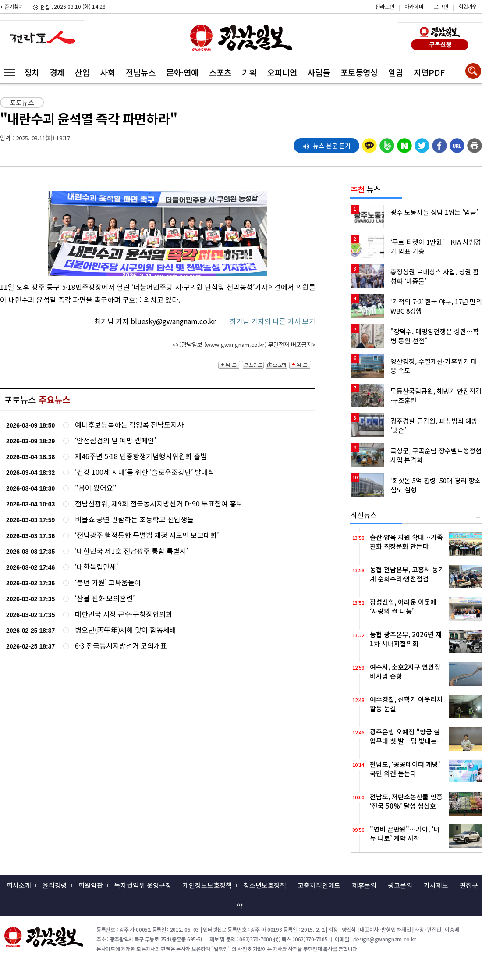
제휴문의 (364, 885)
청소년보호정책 (265, 885)
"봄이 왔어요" (96, 488)
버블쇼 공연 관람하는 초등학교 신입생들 (134, 519)
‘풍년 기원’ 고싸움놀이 (108, 583)
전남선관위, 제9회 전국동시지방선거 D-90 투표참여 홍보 (159, 504)
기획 (249, 72)
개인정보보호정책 (207, 885)
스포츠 (220, 72)
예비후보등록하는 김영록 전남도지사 (129, 425)
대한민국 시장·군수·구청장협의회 (124, 614)
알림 (396, 72)
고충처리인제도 (319, 885)
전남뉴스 (141, 72)
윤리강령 (55, 885)
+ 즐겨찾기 (12, 6)
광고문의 (400, 885)
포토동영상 (359, 72)
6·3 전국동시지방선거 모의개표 (121, 646)
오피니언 (282, 72)
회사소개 (19, 885)
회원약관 (91, 885)
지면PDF (429, 72)
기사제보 (436, 885)
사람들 (319, 72)
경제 (57, 72)
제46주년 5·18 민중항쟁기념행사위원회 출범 (141, 456)
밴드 (408, 24)
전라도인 (385, 6)
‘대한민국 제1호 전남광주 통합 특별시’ (131, 551)
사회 (108, 72)
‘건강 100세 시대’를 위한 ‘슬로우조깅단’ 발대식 (145, 472)
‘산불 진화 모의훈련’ (105, 598)
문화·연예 (182, 72)
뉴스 (365, 189)
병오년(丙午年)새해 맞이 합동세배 (126, 630)
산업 (82, 72)
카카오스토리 (408, 11)
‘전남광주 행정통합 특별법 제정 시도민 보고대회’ (147, 535)
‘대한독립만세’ (96, 567)
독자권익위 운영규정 (143, 885)
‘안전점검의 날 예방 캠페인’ (115, 440)
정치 (32, 72)
